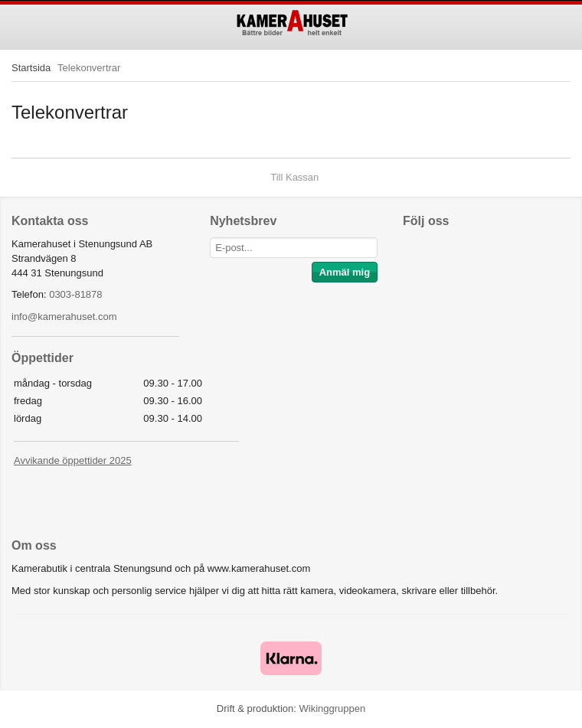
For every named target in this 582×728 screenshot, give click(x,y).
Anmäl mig (345, 272)
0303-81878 (75, 294)
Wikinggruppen (332, 708)
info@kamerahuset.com (64, 317)
